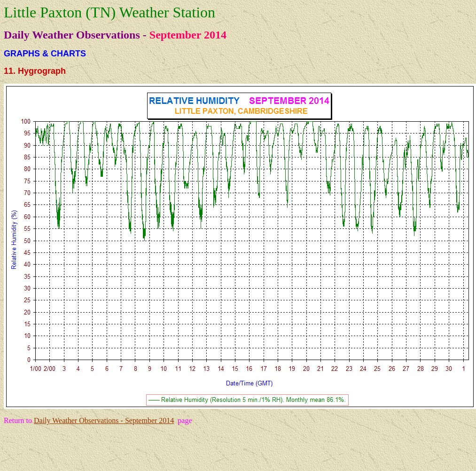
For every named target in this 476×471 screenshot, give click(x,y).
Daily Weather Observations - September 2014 (104, 420)
